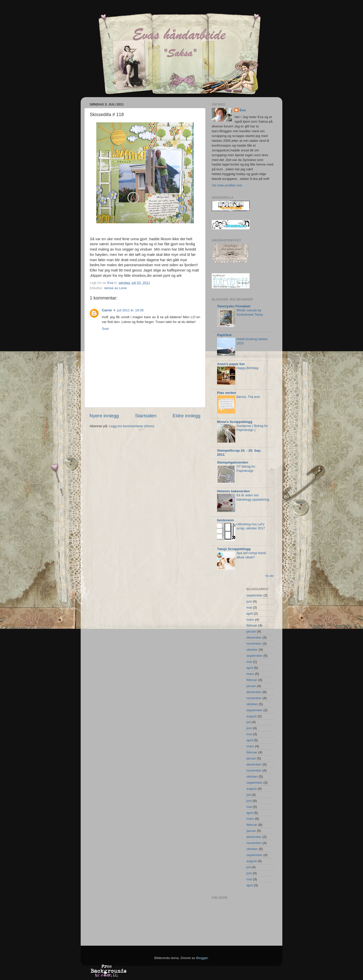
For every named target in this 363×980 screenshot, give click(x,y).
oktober (252, 650)
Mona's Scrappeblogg (235, 422)
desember (254, 637)
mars (250, 620)
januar (251, 631)
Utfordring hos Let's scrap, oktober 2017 (251, 526)
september (255, 595)
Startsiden (146, 416)
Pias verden (227, 393)
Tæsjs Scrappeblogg (234, 549)
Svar (105, 329)
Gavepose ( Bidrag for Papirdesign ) (252, 428)
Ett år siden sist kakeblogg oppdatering (253, 497)
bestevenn (225, 520)
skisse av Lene (115, 288)
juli (249, 722)
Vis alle (269, 576)
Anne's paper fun (231, 364)
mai (249, 607)
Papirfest (224, 335)
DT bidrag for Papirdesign (246, 469)
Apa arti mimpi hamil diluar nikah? (251, 555)
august (252, 716)
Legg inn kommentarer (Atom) (131, 426)
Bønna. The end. (248, 397)
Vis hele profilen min (227, 185)
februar (252, 625)
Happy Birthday (248, 368)
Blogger (202, 958)
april (250, 614)
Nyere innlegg (104, 416)
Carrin (107, 310)
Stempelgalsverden (233, 462)
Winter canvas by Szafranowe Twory (250, 312)
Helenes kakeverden (233, 491)
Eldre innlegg (187, 416)
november (254, 644)
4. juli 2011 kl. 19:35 (129, 310)
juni (249, 601)
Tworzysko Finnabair (234, 306)
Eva (243, 110)
